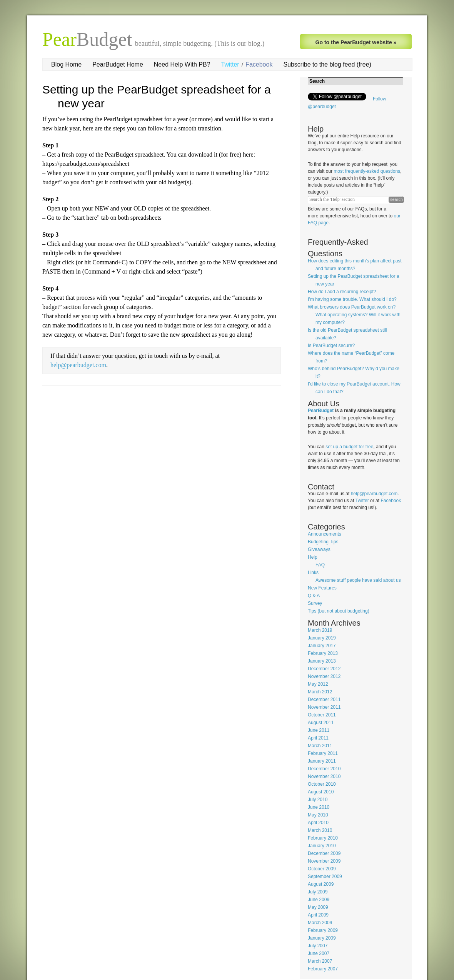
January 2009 (322, 938)
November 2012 (324, 676)
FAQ (320, 565)
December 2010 (324, 769)
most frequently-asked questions (367, 171)
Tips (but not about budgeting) (339, 611)
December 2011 (324, 700)
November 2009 (324, 861)
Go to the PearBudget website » (356, 42)
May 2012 (318, 684)
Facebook (259, 64)
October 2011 (322, 715)
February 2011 (323, 753)
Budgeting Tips (323, 542)
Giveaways (319, 549)
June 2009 (319, 900)
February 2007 (323, 969)
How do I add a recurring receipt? (342, 292)
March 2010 (320, 830)
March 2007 (320, 961)
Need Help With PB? (182, 64)
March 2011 (320, 746)
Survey (315, 603)
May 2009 (318, 907)
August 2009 (321, 884)
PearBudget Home (118, 64)
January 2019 (322, 638)
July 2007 (318, 946)
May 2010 (318, 815)
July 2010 (318, 800)
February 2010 (323, 838)
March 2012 (320, 692)
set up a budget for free (349, 447)
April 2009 (318, 915)
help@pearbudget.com (78, 365)
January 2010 (322, 846)
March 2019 (320, 630)
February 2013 (323, 653)
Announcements (325, 534)
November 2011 (324, 707)
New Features (322, 588)
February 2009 (323, 930)
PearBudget (321, 411)
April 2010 (318, 823)
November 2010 (324, 776)
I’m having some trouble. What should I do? (352, 299)
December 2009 (324, 853)
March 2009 (320, 923)
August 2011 (321, 723)
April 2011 (318, 738)
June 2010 (319, 807)
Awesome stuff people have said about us (358, 580)
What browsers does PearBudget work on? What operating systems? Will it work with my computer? (354, 315)
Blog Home (66, 64)
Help (313, 557)
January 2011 (322, 761)
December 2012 (324, 669)
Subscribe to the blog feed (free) (327, 64)
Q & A (314, 596)
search (396, 199)
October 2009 (322, 869)
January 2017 (322, 646)
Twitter (230, 64)
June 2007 (319, 953)
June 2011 (319, 730)
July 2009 (318, 892)
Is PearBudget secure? (331, 346)
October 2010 (322, 784)
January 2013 (322, 661)
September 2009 (325, 876)
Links (313, 573)
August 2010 (321, 792)
